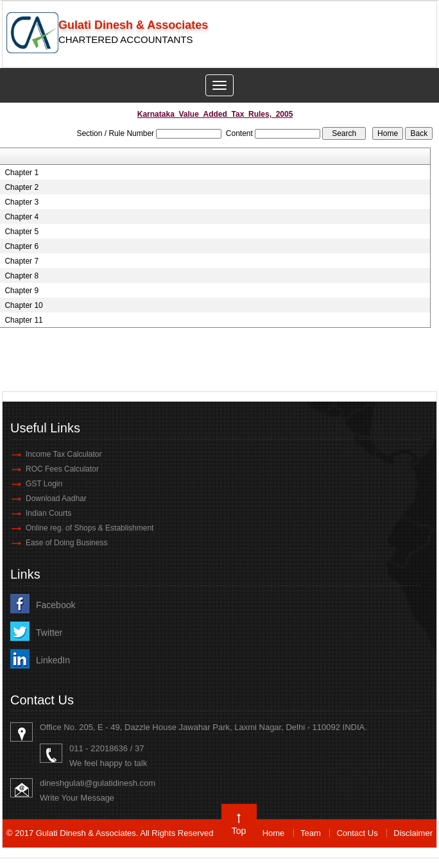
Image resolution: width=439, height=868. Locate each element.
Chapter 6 (22, 246)
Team (311, 833)
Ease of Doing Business (66, 543)
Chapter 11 (23, 320)
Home (274, 833)
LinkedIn (53, 660)
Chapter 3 (22, 202)
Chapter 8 (22, 276)
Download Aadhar (56, 498)
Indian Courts (48, 513)
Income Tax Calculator (64, 454)
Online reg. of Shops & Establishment (90, 528)
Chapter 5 (22, 232)
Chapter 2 (22, 187)
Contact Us (357, 833)
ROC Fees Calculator (62, 469)
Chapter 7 (22, 261)
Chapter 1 (22, 173)
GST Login (44, 484)
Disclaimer (413, 833)
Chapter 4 (22, 217)
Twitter (49, 633)
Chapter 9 (22, 291)
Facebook (56, 605)
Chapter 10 (23, 305)
